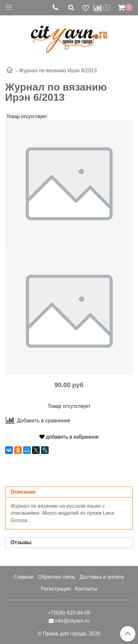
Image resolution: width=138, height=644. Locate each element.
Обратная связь (57, 577)
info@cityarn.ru (72, 621)
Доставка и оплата (102, 577)
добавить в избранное (69, 437)
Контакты (86, 589)
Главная (24, 577)
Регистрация (56, 589)
